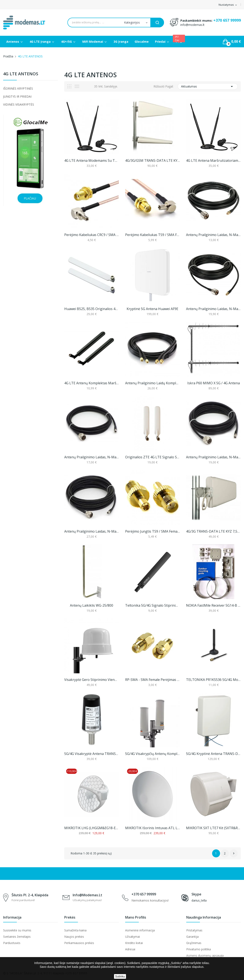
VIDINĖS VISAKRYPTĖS (19, 104)
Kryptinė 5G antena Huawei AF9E (152, 309)
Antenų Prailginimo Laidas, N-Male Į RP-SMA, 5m (213, 457)
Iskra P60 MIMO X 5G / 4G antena (214, 383)
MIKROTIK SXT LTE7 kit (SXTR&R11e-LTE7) (213, 828)
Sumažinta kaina (75, 930)
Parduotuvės (12, 943)
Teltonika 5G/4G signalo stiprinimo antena (152, 605)
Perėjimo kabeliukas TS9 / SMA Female (152, 235)
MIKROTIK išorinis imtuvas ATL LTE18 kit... (152, 828)
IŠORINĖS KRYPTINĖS (18, 88)
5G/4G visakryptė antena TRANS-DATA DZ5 (92, 754)
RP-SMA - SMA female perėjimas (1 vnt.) (152, 680)
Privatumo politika (199, 949)
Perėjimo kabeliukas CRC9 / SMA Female (92, 235)
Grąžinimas (194, 943)
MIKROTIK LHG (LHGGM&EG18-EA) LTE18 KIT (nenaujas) (92, 828)
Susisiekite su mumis (17, 930)
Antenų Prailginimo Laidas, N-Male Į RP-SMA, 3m (92, 457)
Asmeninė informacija (140, 930)
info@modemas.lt (192, 25)
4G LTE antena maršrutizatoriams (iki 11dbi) (213, 160)
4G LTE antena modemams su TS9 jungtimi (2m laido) (92, 160)
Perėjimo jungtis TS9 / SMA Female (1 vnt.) (152, 531)
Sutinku (120, 976)
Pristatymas (194, 930)
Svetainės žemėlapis (17, 937)
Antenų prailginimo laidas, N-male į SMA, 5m (213, 235)
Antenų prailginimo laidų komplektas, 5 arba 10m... (152, 383)
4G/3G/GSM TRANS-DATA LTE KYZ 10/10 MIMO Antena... (152, 160)
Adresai (130, 949)
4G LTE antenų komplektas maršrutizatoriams (92, 383)
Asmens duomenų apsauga (205, 955)
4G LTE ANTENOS (21, 74)
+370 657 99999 (227, 20)
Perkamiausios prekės (79, 943)
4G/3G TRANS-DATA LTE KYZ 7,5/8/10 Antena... (213, 531)
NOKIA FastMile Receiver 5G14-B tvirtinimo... (213, 605)
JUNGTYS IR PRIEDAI (17, 96)
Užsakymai (132, 937)
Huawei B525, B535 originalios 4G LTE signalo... (92, 309)
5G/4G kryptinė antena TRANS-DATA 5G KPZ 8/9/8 (213, 754)
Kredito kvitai (134, 943)
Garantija (192, 937)
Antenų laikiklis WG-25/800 (92, 605)
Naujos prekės (74, 937)
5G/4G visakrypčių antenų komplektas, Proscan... (152, 754)
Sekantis (234, 853)
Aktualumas (208, 86)
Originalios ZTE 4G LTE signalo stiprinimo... (152, 457)
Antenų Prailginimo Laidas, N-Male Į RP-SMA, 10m (92, 531)
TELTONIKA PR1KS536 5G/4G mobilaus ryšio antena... (213, 680)
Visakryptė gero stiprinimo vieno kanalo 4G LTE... (92, 680)
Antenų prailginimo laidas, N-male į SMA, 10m (213, 309)
